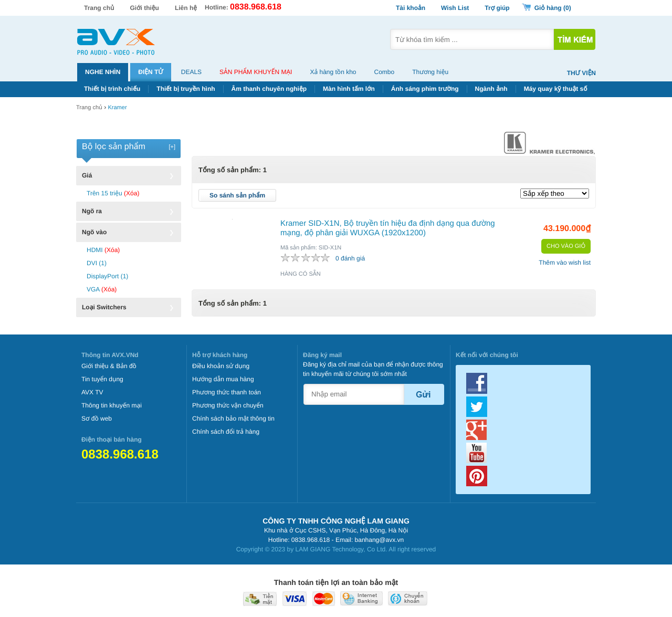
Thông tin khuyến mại (112, 405)
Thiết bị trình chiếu (112, 89)
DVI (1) (97, 263)
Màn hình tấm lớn (349, 89)
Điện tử (150, 72)
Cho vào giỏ (566, 246)
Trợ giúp (497, 8)
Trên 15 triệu (113, 193)
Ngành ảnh (491, 89)
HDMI (103, 250)
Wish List (455, 8)
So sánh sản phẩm (237, 195)
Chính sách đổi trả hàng (226, 432)
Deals (191, 72)
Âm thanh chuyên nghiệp (269, 89)
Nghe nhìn (103, 72)
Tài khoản (411, 8)
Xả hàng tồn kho (333, 72)
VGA (102, 289)
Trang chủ (99, 8)
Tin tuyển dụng (102, 379)
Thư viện (581, 73)
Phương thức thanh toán (227, 392)
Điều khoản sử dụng (221, 366)
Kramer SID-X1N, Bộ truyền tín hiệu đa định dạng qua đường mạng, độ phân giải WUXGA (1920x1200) (388, 228)
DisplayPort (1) (107, 276)
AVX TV (92, 392)
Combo (385, 72)
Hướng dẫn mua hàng (223, 379)
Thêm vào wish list (565, 263)
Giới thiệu (144, 8)
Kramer (117, 108)
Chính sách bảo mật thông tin (233, 419)
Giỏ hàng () (553, 8)
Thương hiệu (430, 72)
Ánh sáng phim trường (425, 89)
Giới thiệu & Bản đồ (109, 366)
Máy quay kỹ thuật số (556, 89)
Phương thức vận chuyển (228, 405)
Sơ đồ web (97, 419)
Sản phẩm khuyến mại (256, 72)
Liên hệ (186, 8)
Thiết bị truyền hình (186, 89)
